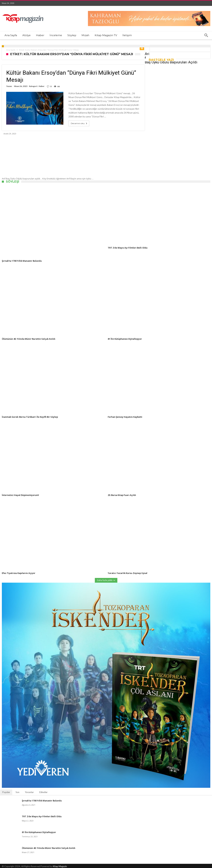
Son (17, 792)
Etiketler (43, 792)
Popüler (6, 792)
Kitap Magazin (60, 866)
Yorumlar (29, 792)
